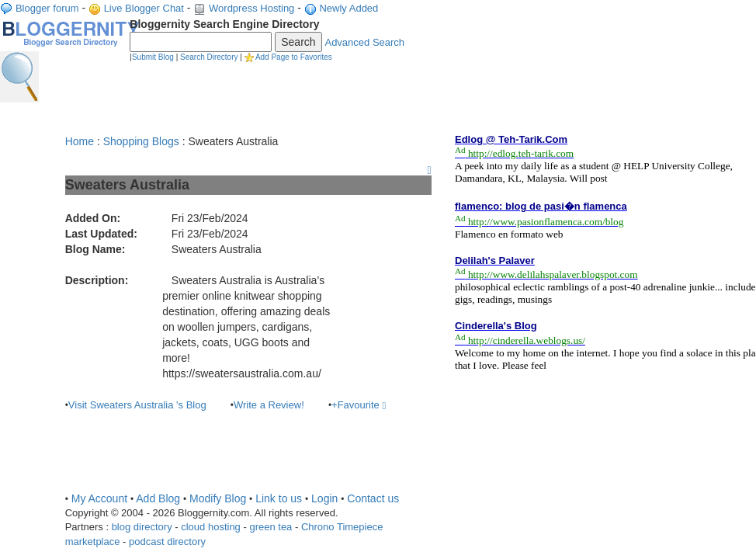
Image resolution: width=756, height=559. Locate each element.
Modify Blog (218, 498)
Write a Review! (269, 405)
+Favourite (359, 405)
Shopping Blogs (141, 141)
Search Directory (209, 57)
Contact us (373, 498)
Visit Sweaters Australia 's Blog (137, 405)
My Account (99, 498)
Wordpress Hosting (251, 8)
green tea (270, 527)
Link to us (279, 498)
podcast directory (167, 542)
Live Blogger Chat (144, 8)
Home (80, 141)
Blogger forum (47, 8)
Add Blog (158, 498)
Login (324, 498)
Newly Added (349, 8)
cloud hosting (211, 527)
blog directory (142, 527)
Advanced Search (364, 42)
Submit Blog (153, 57)
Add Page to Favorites (294, 57)
